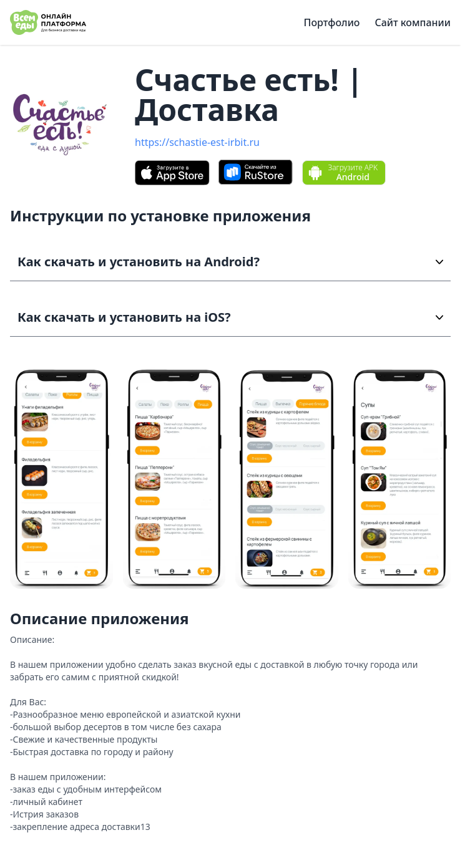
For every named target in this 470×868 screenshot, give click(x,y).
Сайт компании (413, 22)
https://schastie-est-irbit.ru (197, 142)
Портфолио (332, 22)
